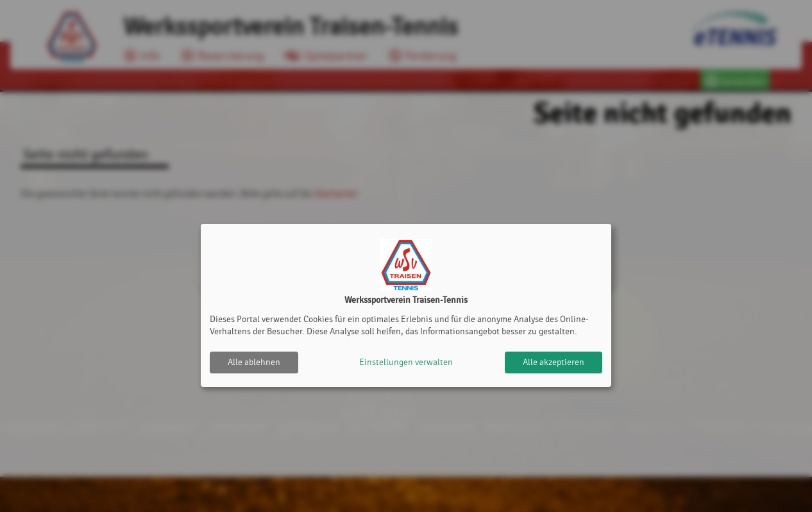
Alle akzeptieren (554, 362)
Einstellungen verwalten (406, 362)
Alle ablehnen (254, 362)
